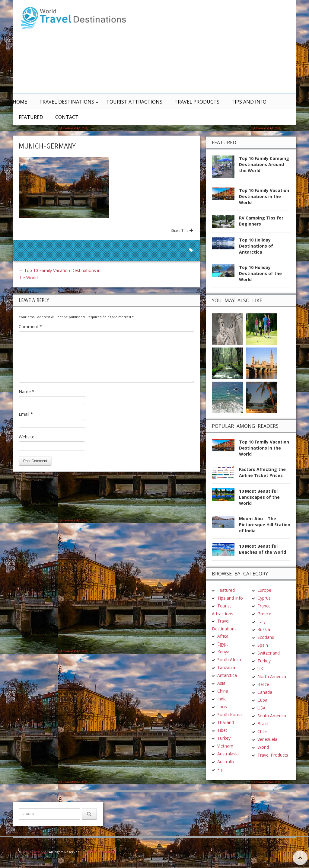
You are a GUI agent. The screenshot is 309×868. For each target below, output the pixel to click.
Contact (67, 117)
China (223, 691)
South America (272, 716)
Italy (261, 621)
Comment (30, 327)
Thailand (226, 722)
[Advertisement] (212, 47)
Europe (264, 590)
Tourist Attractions (134, 102)
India (222, 699)
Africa (223, 636)
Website (27, 437)
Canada (265, 692)
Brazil (263, 724)
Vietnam (225, 746)
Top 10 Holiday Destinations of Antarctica (256, 246)
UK (260, 669)
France (264, 606)
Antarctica (227, 675)
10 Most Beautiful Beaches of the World (263, 549)
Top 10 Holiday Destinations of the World (260, 273)
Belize (263, 684)
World (263, 747)
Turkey (224, 738)
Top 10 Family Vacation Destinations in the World (264, 196)
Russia (264, 629)
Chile (262, 731)
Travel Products (197, 102)
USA (261, 708)
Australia (226, 762)
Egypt (223, 644)
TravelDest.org (34, 852)
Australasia (228, 754)
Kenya (223, 652)
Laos (222, 707)
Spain (263, 645)
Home (20, 102)
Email (26, 414)
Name (27, 391)
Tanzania (226, 667)
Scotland (266, 637)
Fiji (220, 769)
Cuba (262, 700)
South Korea (229, 714)
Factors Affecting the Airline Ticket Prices (262, 472)
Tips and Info (249, 102)
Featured (31, 117)
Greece (264, 614)
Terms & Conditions (99, 852)
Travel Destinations (67, 102)
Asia (221, 683)
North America (272, 676)
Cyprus (264, 598)
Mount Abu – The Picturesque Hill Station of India (265, 525)
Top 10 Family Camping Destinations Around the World (264, 164)
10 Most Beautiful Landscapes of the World (259, 497)
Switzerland (269, 653)
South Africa (229, 660)
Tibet (222, 730)
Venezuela (267, 739)
